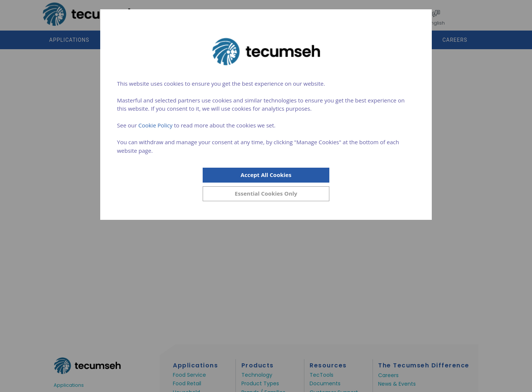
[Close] (266, 194)
